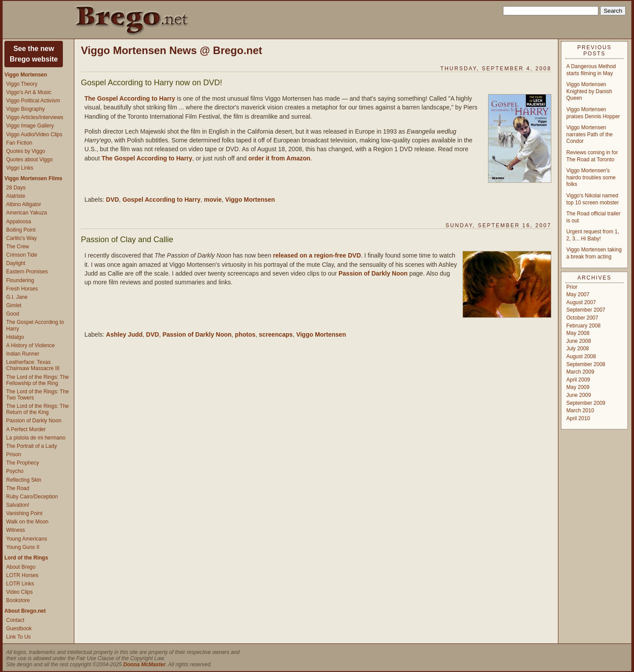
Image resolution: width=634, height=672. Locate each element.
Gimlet (14, 305)
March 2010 (580, 410)
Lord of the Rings (26, 558)
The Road (18, 488)
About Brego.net (25, 611)
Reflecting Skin (24, 480)
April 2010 (578, 418)
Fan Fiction (19, 143)
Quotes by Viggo (26, 151)
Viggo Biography (26, 109)
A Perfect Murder (26, 429)
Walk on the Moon (27, 522)
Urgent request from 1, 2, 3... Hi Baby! (593, 235)
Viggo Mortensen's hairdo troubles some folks (591, 177)
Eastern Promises (27, 272)
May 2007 (578, 294)
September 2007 (586, 310)
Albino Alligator (24, 204)
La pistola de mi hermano (36, 438)
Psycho (15, 471)
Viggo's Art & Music (29, 92)
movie (213, 200)
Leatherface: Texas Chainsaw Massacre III (33, 365)
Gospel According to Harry (161, 200)
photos (245, 334)
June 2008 (579, 341)
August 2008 (581, 356)
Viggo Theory (22, 84)
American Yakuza (27, 213)
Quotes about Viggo (29, 160)
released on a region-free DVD (317, 255)
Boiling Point (21, 230)
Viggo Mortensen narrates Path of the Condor (589, 134)
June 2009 (579, 395)
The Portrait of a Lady (31, 446)
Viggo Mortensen (26, 75)
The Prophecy (23, 463)
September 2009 (586, 403)
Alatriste (16, 196)
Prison (14, 454)
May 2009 (578, 387)
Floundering (20, 280)
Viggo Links (20, 168)
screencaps (276, 334)
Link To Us (18, 637)
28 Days (16, 188)
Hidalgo (15, 337)
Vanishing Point (24, 513)
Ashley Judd (124, 334)
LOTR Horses (22, 575)
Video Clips (19, 592)
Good (13, 314)
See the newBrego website (34, 54)
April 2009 (578, 380)
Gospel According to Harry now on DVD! (151, 83)
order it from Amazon (279, 158)
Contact (15, 620)
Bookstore (18, 600)
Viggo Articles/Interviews (35, 117)
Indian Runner (23, 354)
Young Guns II (23, 547)
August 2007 (581, 302)
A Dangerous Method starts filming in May (591, 70)
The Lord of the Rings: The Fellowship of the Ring (38, 380)
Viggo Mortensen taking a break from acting (594, 253)
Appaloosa (19, 222)
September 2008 (586, 364)
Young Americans (27, 539)
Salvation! (18, 505)
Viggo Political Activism (33, 101)
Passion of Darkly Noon (34, 421)
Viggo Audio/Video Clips (34, 134)
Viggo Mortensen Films (33, 178)
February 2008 (583, 326)
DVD (113, 200)
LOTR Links (20, 584)
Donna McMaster (144, 665)
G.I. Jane (17, 297)
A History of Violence (31, 345)
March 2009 (580, 372)
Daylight (16, 263)
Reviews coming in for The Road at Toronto (592, 156)
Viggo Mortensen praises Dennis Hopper (593, 113)
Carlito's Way (22, 238)
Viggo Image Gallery (30, 126)
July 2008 (578, 349)
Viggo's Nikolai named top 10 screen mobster (592, 199)
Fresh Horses (22, 289)
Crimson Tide (22, 255)
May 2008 (578, 333)
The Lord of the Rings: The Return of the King (38, 409)
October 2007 (582, 318)
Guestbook (19, 628)
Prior (572, 287)
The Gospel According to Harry (130, 98)
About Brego (21, 567)
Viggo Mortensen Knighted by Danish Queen (589, 91)
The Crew (18, 247)
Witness (16, 530)
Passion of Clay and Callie (127, 240)
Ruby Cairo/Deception (32, 497)
